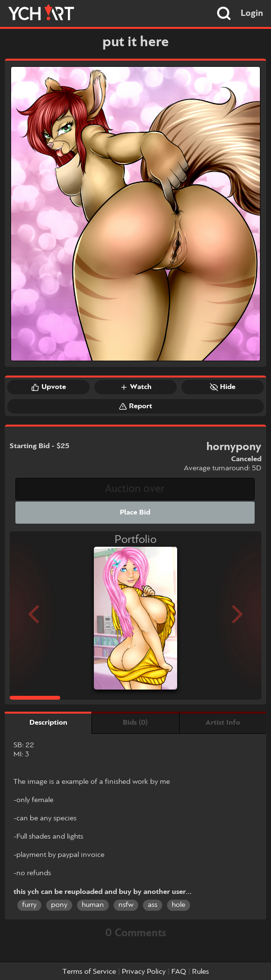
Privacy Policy (144, 972)
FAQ (179, 972)
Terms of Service (89, 972)
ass (153, 905)
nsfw (126, 905)
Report (135, 406)
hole (179, 905)
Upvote (49, 387)
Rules (200, 972)
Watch (136, 387)
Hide (223, 387)
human (93, 905)
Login (252, 13)
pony (59, 905)
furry (29, 905)
